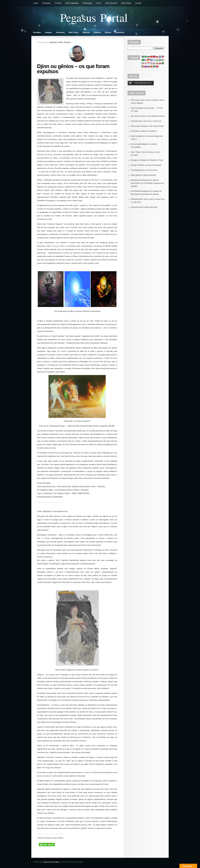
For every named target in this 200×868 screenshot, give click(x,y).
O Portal (58, 3)
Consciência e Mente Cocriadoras (144, 131)
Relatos (108, 32)
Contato (138, 3)
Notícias (97, 32)
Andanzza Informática (51, 862)
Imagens (48, 32)
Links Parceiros (111, 3)
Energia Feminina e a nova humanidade (146, 165)
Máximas (86, 32)
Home (36, 3)
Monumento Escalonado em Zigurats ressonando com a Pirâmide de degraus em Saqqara (147, 183)
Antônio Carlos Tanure (60, 42)
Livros (99, 3)
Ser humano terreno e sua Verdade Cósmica (148, 116)
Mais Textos (74, 32)
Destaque (37, 32)
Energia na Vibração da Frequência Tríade (147, 160)
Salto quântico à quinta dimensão (143, 175)
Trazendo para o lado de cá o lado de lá (146, 121)
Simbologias (87, 3)
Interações (60, 32)
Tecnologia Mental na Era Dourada (144, 170)
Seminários (120, 32)
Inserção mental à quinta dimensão (144, 207)
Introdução (46, 3)
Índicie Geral (126, 3)
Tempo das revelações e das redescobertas (147, 126)
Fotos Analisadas (72, 3)
